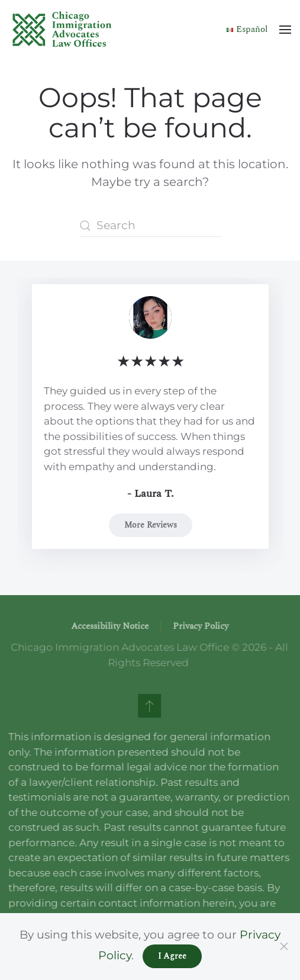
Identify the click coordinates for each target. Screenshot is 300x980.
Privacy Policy (200, 626)
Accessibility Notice (109, 626)
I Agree (172, 956)
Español (247, 29)
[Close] (284, 946)
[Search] (150, 226)
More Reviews (150, 524)
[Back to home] (62, 30)
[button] (285, 30)
